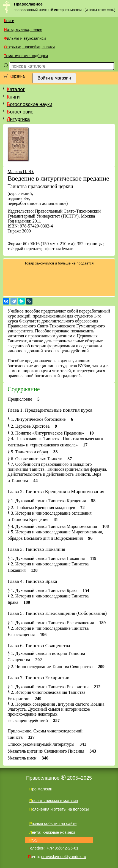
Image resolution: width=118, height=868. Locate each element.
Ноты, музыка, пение (23, 30)
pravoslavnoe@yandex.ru (64, 857)
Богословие (20, 112)
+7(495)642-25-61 (62, 848)
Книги (9, 21)
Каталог (16, 89)
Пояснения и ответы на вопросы (59, 809)
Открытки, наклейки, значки (29, 47)
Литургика (18, 119)
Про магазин (41, 789)
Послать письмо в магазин (53, 801)
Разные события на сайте (53, 824)
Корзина (17, 76)
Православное (28, 4)
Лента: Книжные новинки (52, 832)
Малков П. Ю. (21, 172)
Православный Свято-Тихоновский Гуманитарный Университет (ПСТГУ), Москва (54, 214)
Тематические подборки (26, 56)
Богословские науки (29, 104)
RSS (33, 840)
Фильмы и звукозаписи (25, 38)
